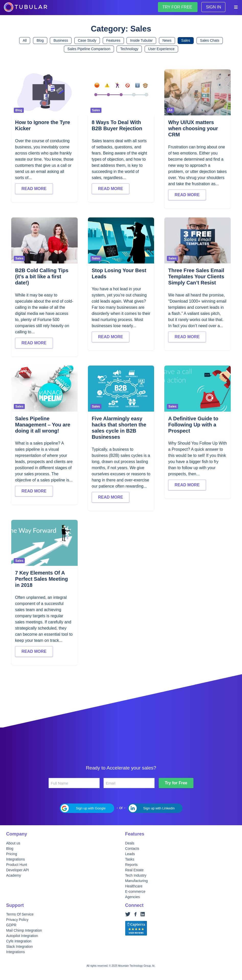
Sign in (213, 7)
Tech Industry (136, 875)
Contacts (132, 849)
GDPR (11, 925)
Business (61, 40)
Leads (130, 854)
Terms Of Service (20, 914)
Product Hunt (17, 865)
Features (113, 40)
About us (13, 843)
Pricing (12, 854)
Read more (34, 189)
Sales (186, 40)
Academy (14, 875)
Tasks (130, 859)
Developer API (18, 870)
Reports (131, 865)
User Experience (162, 49)
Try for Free (176, 783)
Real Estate (134, 870)
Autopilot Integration (22, 936)
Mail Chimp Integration (24, 930)
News (167, 40)
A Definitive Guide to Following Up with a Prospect (193, 425)
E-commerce (135, 891)
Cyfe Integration (19, 941)
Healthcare (134, 886)
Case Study (87, 40)
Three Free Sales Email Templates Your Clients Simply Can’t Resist (196, 277)
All (25, 40)
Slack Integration (19, 946)
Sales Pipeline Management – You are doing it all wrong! (43, 425)
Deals (130, 843)
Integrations (15, 859)
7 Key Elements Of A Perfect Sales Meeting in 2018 (42, 579)
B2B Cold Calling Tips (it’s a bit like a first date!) (42, 277)
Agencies (133, 897)
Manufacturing (137, 881)
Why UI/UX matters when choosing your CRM (193, 128)
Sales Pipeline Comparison (89, 49)
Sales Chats (210, 40)
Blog (40, 40)
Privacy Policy (17, 920)
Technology (129, 49)
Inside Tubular (141, 40)
